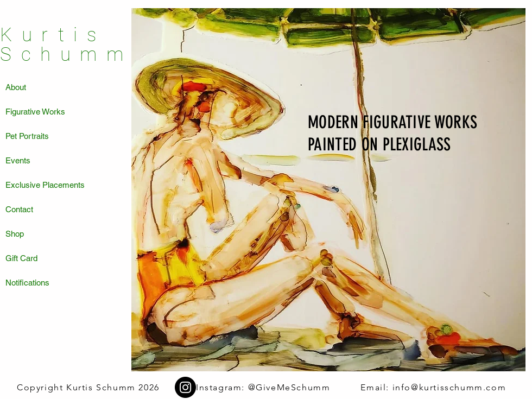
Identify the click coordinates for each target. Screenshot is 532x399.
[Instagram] (185, 387)
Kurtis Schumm (66, 45)
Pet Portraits (27, 136)
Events (18, 160)
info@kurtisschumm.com (449, 387)
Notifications (27, 283)
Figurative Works (35, 112)
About (16, 87)
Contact (19, 209)
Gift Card (21, 258)
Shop (15, 234)
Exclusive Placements (45, 185)
